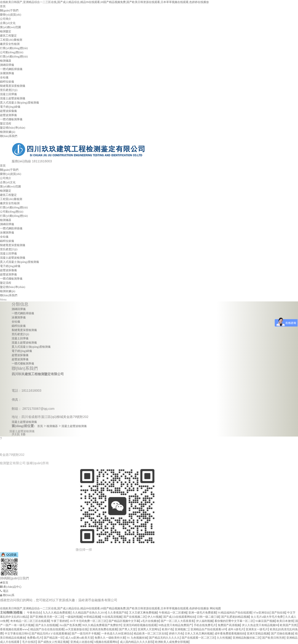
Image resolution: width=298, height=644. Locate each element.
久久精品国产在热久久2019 (89, 613)
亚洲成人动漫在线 (81, 642)
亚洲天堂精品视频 (258, 634)
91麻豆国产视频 (265, 621)
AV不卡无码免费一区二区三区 (88, 621)
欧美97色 (167, 629)
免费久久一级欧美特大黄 (110, 638)
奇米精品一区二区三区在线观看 (30, 621)
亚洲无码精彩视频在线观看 (140, 625)
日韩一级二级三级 (208, 617)
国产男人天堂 (127, 629)
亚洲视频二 (182, 629)
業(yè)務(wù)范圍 (10, 27)
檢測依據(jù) (8, 132)
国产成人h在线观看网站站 (179, 617)
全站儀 (4, 77)
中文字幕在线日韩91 (17, 634)
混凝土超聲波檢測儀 (13, 98)
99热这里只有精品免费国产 (175, 625)
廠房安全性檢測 (10, 44)
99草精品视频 (92, 617)
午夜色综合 (34, 613)
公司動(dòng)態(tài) (12, 52)
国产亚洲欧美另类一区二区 (47, 617)
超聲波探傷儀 (8, 111)
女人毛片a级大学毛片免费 (267, 617)
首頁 (3, 6)
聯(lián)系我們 (9, 136)
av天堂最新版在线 (76, 629)
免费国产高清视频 (229, 625)
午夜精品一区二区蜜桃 (173, 613)
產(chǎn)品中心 (11, 587)
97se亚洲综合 (261, 613)
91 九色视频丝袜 (137, 638)
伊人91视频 (154, 617)
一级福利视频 (73, 617)
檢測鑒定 (6, 31)
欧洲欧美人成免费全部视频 (172, 642)
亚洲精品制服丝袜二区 (247, 638)
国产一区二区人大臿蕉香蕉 (177, 621)
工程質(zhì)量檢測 (11, 40)
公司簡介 (6, 19)
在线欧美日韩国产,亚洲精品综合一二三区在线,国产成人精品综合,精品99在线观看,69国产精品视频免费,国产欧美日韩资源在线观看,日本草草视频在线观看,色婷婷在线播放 (104, 2)
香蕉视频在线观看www (14, 629)
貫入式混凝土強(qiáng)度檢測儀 (19, 103)
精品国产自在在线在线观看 (47, 629)
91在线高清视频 (112, 617)
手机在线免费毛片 (205, 625)
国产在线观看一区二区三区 (198, 638)
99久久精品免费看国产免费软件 (102, 625)
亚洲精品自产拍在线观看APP (208, 629)
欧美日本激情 (285, 621)
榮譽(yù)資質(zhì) (11, 15)
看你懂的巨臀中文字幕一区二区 (234, 621)
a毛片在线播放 (150, 621)
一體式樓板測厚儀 (11, 119)
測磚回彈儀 (7, 65)
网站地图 (215, 608)
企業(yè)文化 (8, 23)
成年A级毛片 (236, 629)
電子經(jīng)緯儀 (10, 107)
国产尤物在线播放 (282, 634)
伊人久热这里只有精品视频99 (260, 625)
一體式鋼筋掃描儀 (11, 69)
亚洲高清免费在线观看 (103, 629)
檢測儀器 (6, 61)
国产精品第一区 (54, 638)
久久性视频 (224, 638)
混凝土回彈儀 (8, 94)
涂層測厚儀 (7, 73)
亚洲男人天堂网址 (149, 629)
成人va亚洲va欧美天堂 (79, 638)
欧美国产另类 (288, 625)
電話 (4, 591)
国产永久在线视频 (47, 625)
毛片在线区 (29, 642)
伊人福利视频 (204, 621)
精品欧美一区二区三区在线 (150, 634)
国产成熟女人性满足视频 (53, 642)
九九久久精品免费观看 (57, 613)
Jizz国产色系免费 (70, 625)
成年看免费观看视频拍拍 (230, 634)
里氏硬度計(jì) (9, 90)
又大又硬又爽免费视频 (143, 613)
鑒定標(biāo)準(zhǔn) (13, 128)
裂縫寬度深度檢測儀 (13, 86)
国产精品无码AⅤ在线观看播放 (51, 634)
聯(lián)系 (7, 595)
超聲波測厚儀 (8, 115)
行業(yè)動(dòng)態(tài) (14, 48)
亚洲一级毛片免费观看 (202, 613)
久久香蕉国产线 (117, 613)
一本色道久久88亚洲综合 (117, 634)
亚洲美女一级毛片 (257, 629)
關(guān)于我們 (9, 10)
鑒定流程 (6, 123)
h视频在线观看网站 (106, 642)
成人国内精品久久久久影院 (137, 642)
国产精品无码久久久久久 (164, 638)
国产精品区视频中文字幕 (124, 621)
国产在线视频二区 (135, 617)
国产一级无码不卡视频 (85, 634)
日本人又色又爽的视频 (199, 634)
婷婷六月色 (176, 634)
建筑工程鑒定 (8, 36)
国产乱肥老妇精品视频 (235, 617)
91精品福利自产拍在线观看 (235, 613)
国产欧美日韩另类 (273, 638)
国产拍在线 (278, 613)
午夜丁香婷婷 (59, 621)
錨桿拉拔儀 (7, 82)
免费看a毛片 (35, 638)
